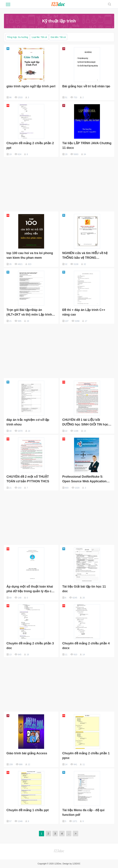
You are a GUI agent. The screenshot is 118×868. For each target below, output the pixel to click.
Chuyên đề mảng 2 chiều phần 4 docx (86, 646)
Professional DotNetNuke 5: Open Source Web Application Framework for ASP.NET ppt (84, 479)
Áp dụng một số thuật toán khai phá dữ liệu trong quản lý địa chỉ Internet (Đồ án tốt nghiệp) (30, 589)
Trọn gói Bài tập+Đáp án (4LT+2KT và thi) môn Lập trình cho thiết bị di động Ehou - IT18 (30, 313)
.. (69, 833)
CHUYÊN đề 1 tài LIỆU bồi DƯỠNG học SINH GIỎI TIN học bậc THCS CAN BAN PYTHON (85, 422)
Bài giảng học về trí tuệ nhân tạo (86, 86)
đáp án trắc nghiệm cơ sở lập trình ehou (28, 422)
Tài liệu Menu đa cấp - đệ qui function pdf (83, 812)
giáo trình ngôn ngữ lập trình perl (31, 86)
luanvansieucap (58, 4)
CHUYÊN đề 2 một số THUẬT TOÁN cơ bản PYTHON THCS (28, 479)
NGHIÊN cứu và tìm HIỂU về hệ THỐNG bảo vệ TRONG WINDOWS (85, 256)
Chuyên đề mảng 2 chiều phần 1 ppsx (86, 756)
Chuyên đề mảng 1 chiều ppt (28, 810)
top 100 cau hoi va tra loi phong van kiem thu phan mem (30, 255)
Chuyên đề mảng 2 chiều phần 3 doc (30, 646)
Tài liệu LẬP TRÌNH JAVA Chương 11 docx (87, 145)
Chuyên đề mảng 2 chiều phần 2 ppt (30, 145)
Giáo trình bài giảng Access (27, 753)
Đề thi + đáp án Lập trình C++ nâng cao (84, 312)
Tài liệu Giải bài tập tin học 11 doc (84, 589)
